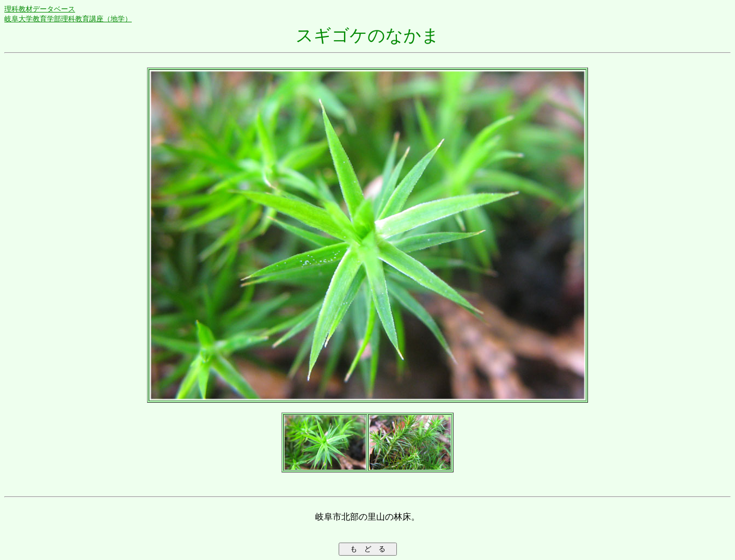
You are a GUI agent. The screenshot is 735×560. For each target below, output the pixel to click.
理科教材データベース (40, 9)
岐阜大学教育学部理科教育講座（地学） (68, 19)
